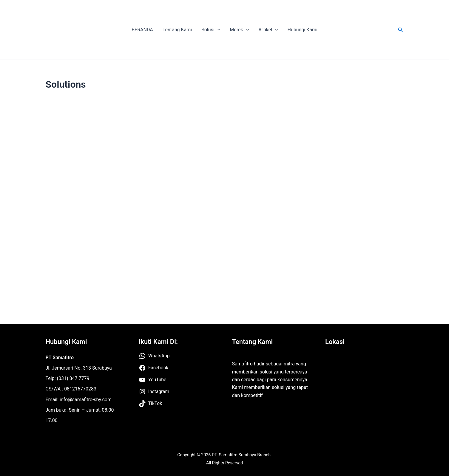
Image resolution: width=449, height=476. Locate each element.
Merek (239, 30)
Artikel (268, 30)
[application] (217, 30)
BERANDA (142, 30)
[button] (401, 30)
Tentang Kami (177, 30)
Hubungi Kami (302, 30)
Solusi (211, 30)
